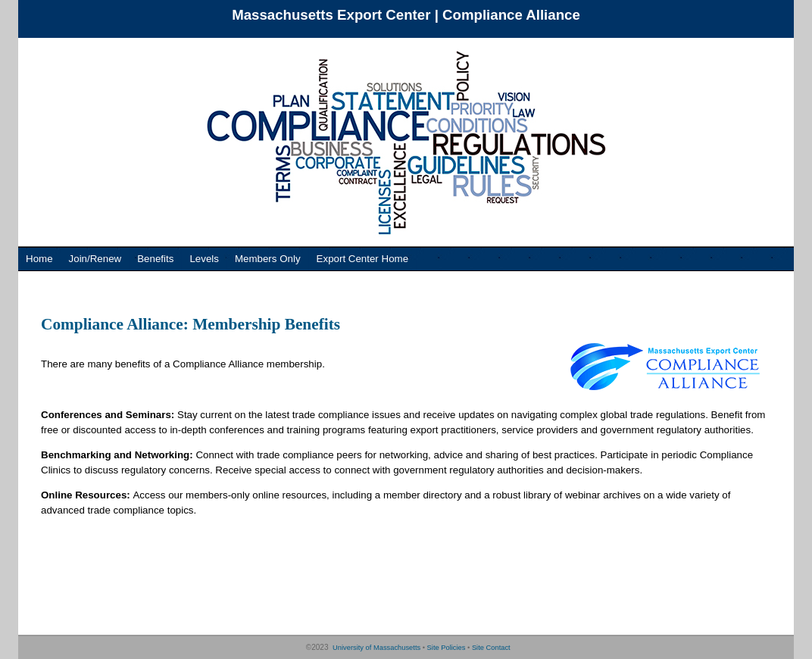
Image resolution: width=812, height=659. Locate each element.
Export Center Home (362, 259)
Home (39, 259)
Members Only (268, 259)
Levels (204, 259)
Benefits (155, 259)
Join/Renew (95, 259)
